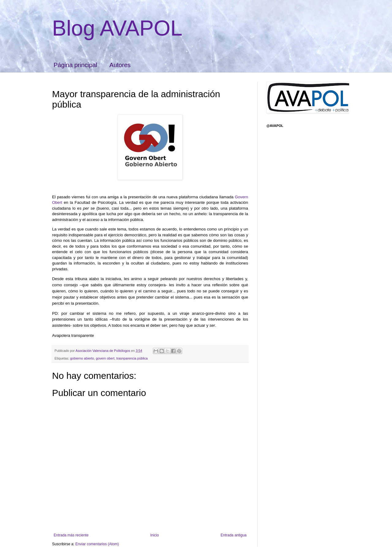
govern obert (105, 358)
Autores (120, 65)
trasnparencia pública (132, 358)
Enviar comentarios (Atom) (97, 544)
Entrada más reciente (71, 535)
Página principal (75, 65)
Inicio (155, 535)
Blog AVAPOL (117, 28)
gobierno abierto (82, 358)
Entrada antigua (234, 535)
